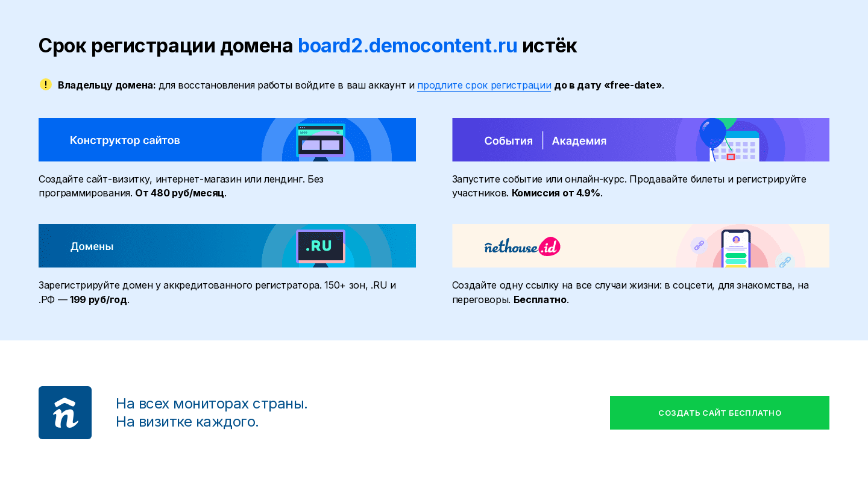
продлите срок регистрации (484, 85)
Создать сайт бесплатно (720, 413)
